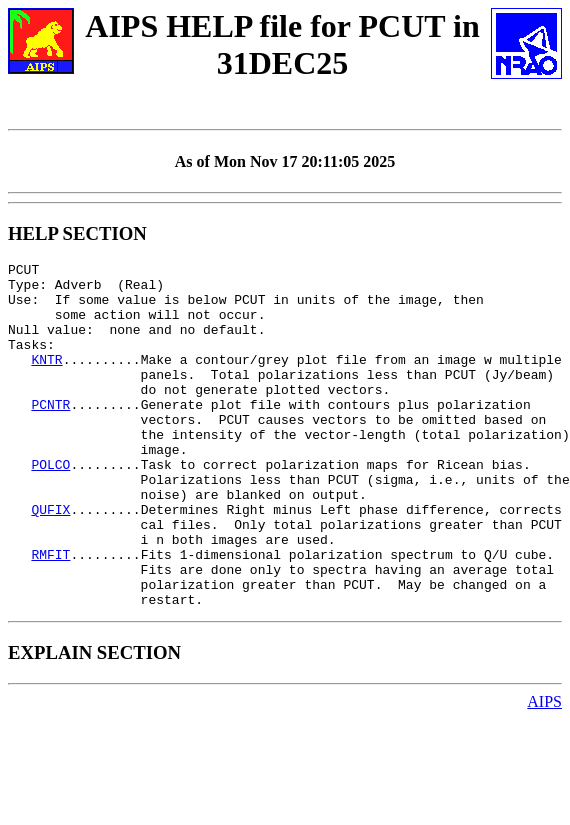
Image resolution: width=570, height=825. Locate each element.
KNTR (46, 380)
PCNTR (50, 434)
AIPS (544, 770)
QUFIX (50, 560)
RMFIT (50, 614)
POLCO (50, 506)
